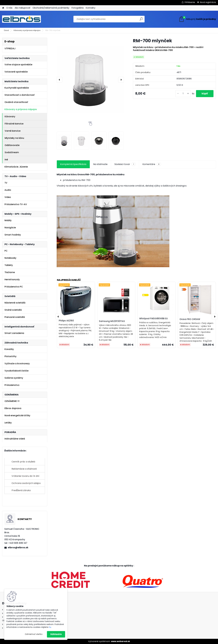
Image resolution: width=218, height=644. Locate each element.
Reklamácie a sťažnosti (24, 469)
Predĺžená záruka (21, 490)
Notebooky (10, 258)
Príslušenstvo (12, 385)
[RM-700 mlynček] (90, 80)
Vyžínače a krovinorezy (17, 364)
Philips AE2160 (66, 321)
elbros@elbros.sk (18, 548)
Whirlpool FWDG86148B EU (153, 318)
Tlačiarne (10, 272)
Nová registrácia (208, 2)
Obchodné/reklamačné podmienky (51, 8)
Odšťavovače (12, 145)
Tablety (9, 265)
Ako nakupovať (22, 8)
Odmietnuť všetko (34, 634)
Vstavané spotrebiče (16, 72)
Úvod (6, 30)
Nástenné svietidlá (15, 303)
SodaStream (12, 152)
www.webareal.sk (120, 641)
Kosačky (9, 349)
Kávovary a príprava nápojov (27, 30)
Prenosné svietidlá (15, 317)
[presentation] (59, 80)
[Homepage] (3, 8)
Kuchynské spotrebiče (17, 88)
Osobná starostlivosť (16, 102)
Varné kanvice (13, 131)
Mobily (8, 220)
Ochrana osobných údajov (26, 483)
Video (8, 197)
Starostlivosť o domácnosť (20, 95)
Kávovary (10, 116)
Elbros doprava (13, 408)
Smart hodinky (13, 235)
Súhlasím (56, 634)
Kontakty (91, 8)
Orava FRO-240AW (190, 319)
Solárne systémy (14, 378)
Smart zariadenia (14, 333)
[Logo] (21, 19)
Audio (8, 190)
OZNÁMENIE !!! (12, 401)
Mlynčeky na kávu (14, 138)
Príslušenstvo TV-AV (16, 204)
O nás (9, 8)
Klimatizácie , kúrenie (16, 167)
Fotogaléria (78, 8)
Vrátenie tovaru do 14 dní (25, 476)
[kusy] (183, 94)
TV (6, 183)
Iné (6, 160)
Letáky (8, 423)
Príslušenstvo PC (14, 287)
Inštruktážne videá (15, 439)
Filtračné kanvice (14, 124)
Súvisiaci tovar (125, 164)
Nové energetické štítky (17, 415)
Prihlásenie (190, 2)
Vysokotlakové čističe (16, 371)
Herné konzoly (12, 279)
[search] (141, 20)
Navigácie (10, 228)
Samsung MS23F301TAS (112, 321)
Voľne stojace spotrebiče (18, 65)
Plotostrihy (10, 356)
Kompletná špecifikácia (73, 164)
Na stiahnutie (100, 164)
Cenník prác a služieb (23, 462)
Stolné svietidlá (13, 310)
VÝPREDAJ (10, 48)
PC (6, 251)
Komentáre (152, 164)
